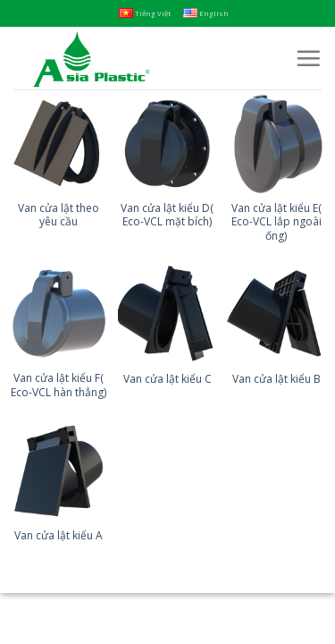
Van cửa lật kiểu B (276, 379)
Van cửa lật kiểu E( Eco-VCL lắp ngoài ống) (276, 222)
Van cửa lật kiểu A (59, 536)
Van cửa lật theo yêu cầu (59, 215)
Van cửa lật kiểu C (167, 379)
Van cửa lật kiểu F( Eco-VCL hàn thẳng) (59, 385)
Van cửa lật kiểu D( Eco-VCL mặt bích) (167, 215)
